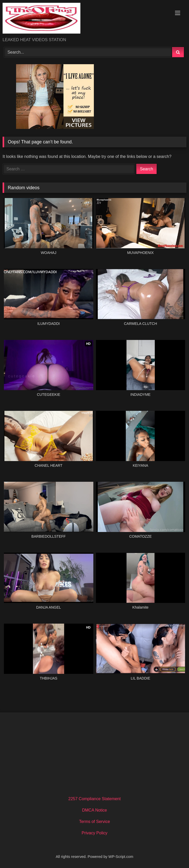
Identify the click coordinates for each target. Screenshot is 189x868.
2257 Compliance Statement (95, 799)
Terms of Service (94, 822)
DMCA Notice (94, 810)
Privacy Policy (95, 833)
